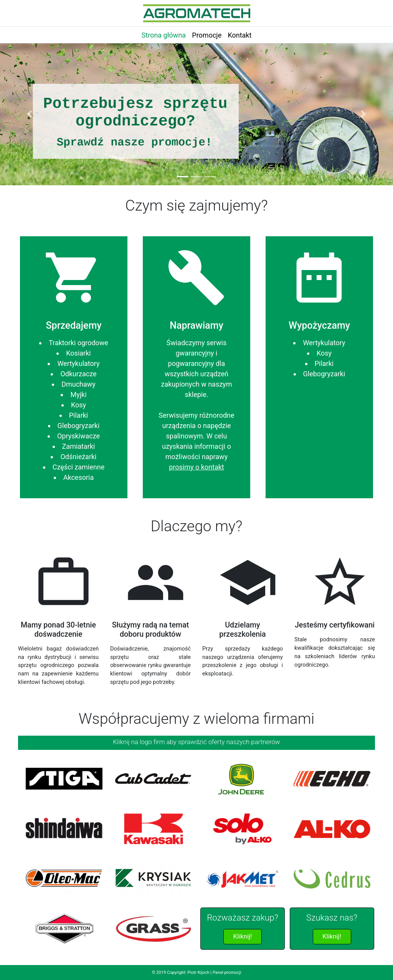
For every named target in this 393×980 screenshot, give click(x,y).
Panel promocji (227, 973)
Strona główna (164, 35)
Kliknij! (243, 936)
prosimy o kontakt (196, 467)
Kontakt (239, 35)
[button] (30, 114)
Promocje (207, 35)
